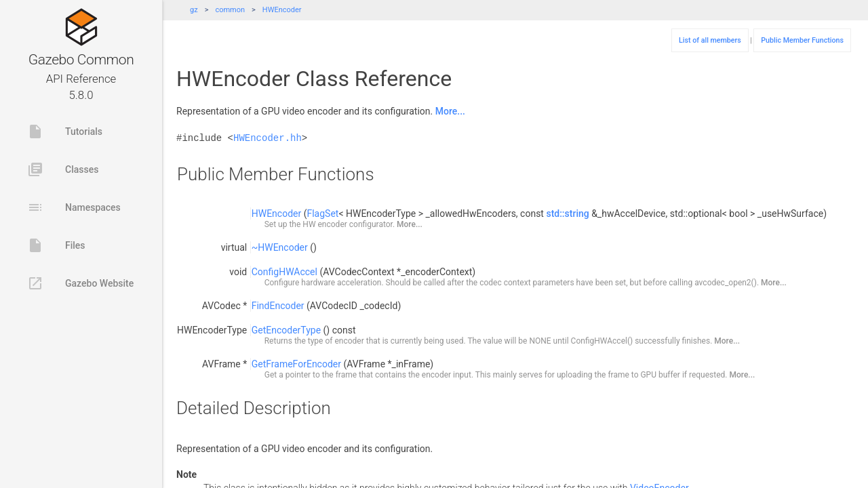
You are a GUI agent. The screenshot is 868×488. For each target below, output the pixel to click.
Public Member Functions (802, 40)
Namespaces (74, 207)
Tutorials (65, 131)
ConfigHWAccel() (602, 341)
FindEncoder (278, 306)
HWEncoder (282, 10)
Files (56, 245)
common (230, 10)
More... (450, 111)
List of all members (710, 40)
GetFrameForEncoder (296, 364)
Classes (63, 169)
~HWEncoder (280, 247)
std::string (567, 213)
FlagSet (322, 213)
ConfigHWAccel (284, 272)
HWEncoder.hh (268, 138)
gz (194, 10)
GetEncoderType (286, 330)
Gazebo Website (80, 283)
